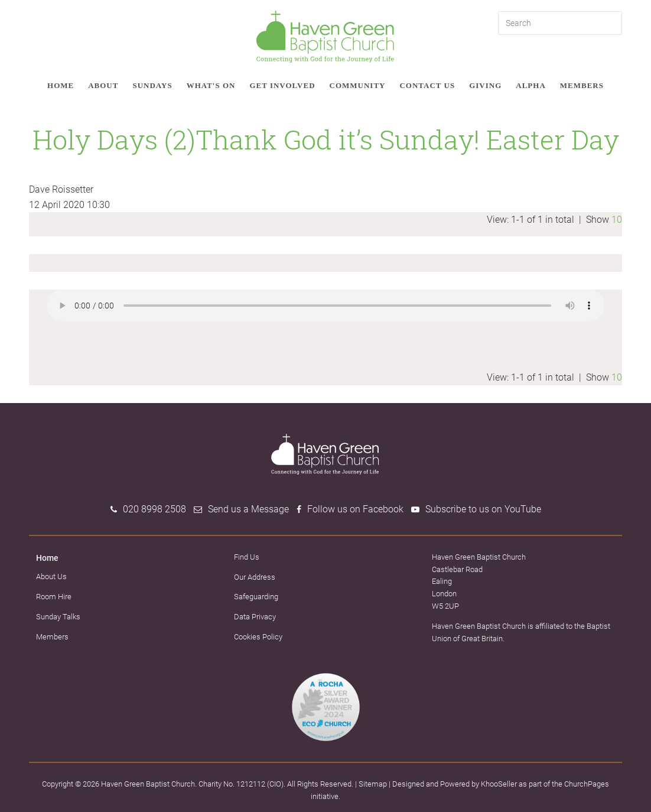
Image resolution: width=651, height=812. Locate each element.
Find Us (247, 557)
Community (358, 85)
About (103, 85)
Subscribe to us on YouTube (483, 509)
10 (617, 220)
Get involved (282, 85)
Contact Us (427, 85)
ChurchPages (587, 784)
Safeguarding (256, 597)
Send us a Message (248, 509)
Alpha (531, 85)
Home (61, 85)
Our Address (255, 577)
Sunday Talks (58, 617)
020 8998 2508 (154, 509)
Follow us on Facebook (355, 509)
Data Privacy (255, 617)
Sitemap (373, 784)
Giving (485, 85)
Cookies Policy (258, 637)
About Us (51, 576)
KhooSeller (499, 784)
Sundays (152, 85)
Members (582, 85)
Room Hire (54, 597)
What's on (211, 85)
